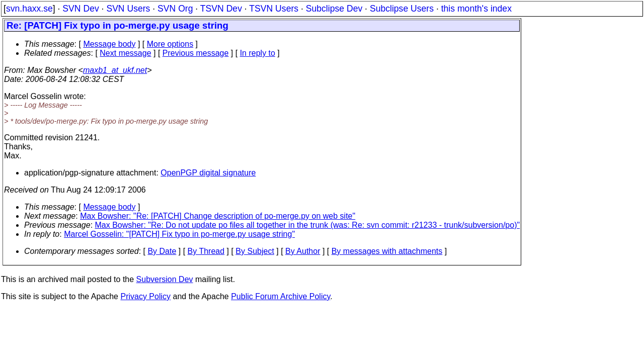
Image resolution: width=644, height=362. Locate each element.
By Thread (206, 251)
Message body (109, 44)
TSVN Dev (221, 9)
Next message (125, 53)
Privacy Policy (145, 296)
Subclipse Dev (334, 9)
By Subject (255, 251)
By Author (303, 251)
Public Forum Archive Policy (280, 296)
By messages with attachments (387, 251)
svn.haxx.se (29, 9)
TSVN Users (274, 9)
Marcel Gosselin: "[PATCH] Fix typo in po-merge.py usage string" (179, 234)
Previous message (196, 53)
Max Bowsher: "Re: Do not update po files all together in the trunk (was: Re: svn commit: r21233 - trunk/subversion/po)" (308, 225)
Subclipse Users (402, 9)
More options (170, 44)
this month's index (476, 9)
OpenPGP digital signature (208, 173)
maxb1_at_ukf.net (115, 70)
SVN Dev (80, 9)
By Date (162, 251)
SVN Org (175, 9)
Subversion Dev (165, 279)
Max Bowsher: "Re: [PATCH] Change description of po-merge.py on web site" (218, 216)
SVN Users (128, 9)
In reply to (258, 53)
